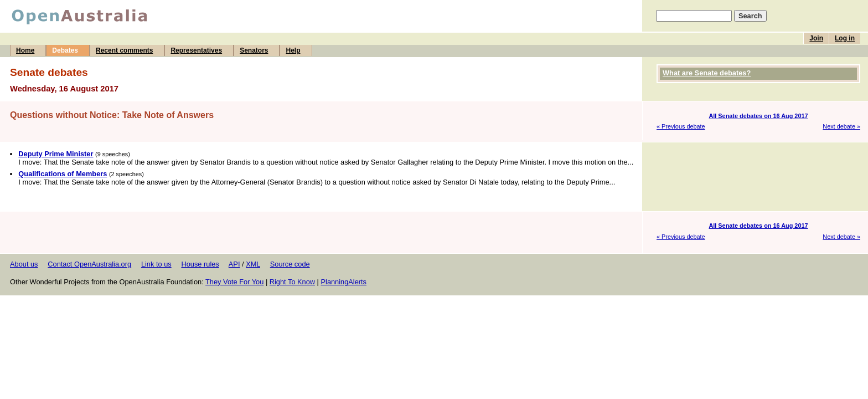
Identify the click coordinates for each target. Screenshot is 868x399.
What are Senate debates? (707, 73)
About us (24, 264)
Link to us (156, 264)
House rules (200, 264)
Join (816, 38)
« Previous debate (681, 126)
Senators (254, 50)
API (234, 264)
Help (293, 50)
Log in (845, 38)
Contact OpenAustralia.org (89, 264)
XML (253, 264)
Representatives (196, 50)
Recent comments (124, 50)
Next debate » (841, 126)
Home (25, 50)
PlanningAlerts (344, 282)
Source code (290, 264)
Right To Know (292, 282)
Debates (65, 50)
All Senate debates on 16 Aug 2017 (758, 116)
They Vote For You (234, 282)
